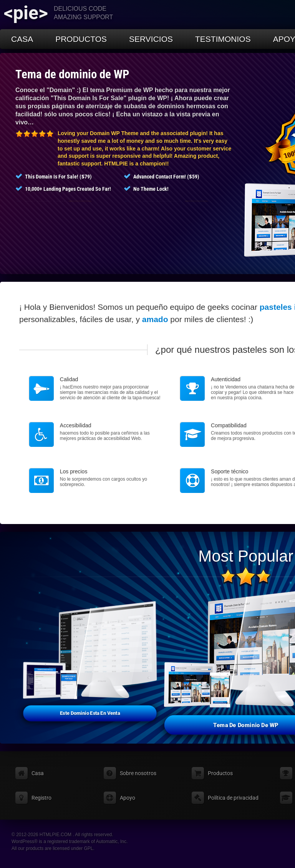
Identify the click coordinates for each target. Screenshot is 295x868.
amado (155, 319)
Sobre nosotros (138, 773)
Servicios (151, 39)
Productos (81, 39)
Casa (22, 39)
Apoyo (128, 798)
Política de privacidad (233, 798)
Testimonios (223, 39)
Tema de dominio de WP (72, 74)
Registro (41, 798)
